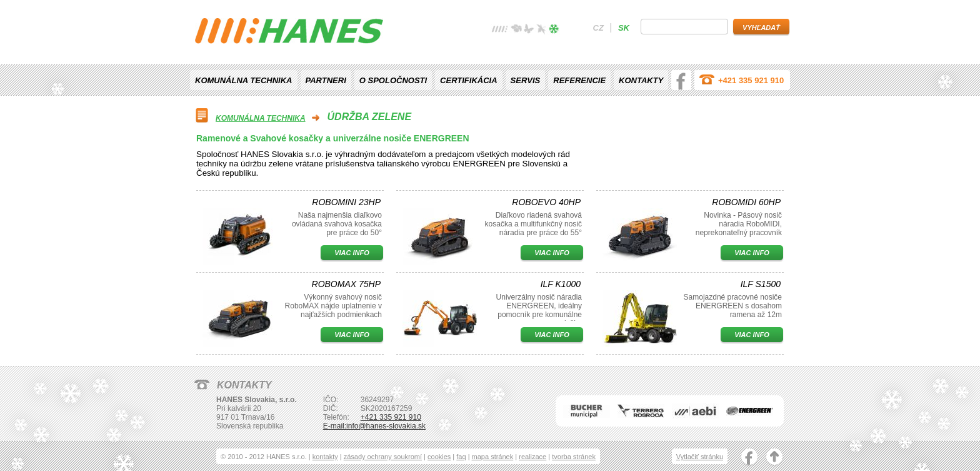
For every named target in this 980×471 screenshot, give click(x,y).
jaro (516, 30)
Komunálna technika (244, 80)
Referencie (579, 80)
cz (598, 28)
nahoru (774, 458)
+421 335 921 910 (751, 80)
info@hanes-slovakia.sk (386, 426)
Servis (526, 80)
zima (554, 30)
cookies (439, 457)
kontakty (325, 457)
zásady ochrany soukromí (383, 457)
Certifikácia (468, 80)
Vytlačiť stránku (700, 457)
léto (529, 30)
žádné (500, 30)
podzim (541, 30)
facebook (681, 80)
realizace (532, 457)
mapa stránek (493, 457)
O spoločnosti (393, 80)
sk (624, 28)
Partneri (326, 80)
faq (461, 457)
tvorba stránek (574, 457)
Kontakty (641, 80)
